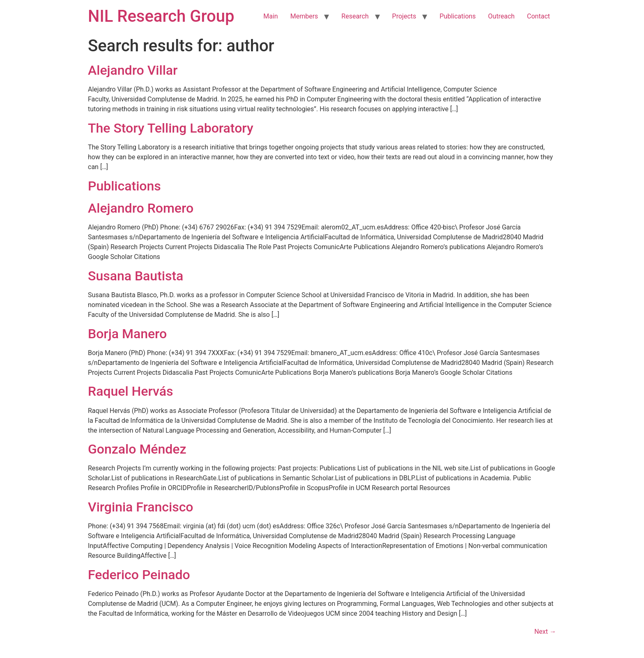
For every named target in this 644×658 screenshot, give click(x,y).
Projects (404, 16)
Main (270, 16)
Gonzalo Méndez (137, 449)
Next (545, 632)
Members (304, 16)
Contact (538, 16)
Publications (458, 16)
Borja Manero (127, 334)
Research (355, 16)
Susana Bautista (136, 276)
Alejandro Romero (141, 208)
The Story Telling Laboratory (171, 128)
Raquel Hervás (130, 391)
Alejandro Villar (133, 70)
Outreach (501, 16)
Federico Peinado (139, 575)
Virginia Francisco (141, 507)
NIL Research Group (161, 16)
